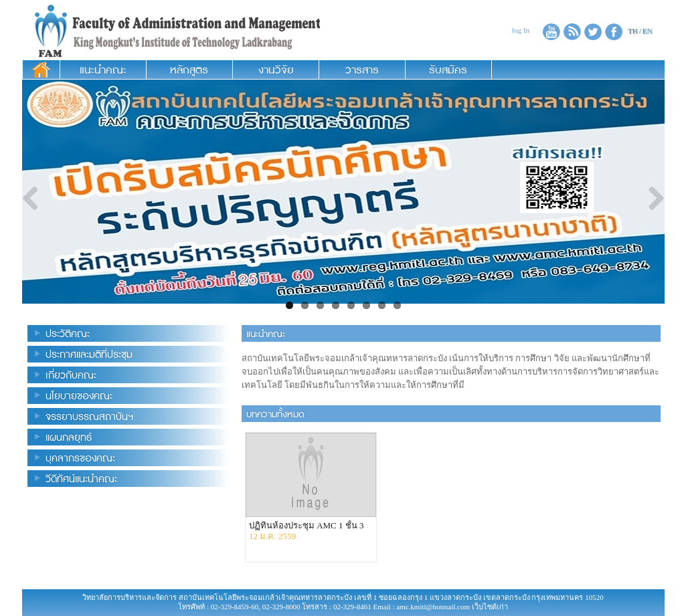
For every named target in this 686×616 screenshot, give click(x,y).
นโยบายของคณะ (79, 396)
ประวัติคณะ (68, 333)
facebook (614, 32)
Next (651, 199)
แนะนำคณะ (103, 69)
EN (648, 31)
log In (521, 30)
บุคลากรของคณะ (80, 458)
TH (633, 31)
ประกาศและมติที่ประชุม (89, 354)
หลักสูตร (189, 69)
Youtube (551, 32)
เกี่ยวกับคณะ (71, 375)
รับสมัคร (448, 69)
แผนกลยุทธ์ (69, 437)
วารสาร (362, 69)
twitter (593, 32)
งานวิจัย (276, 69)
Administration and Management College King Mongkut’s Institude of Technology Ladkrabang (171, 30)
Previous (35, 199)
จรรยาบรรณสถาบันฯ (89, 416)
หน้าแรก (41, 70)
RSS (572, 32)
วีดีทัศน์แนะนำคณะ (81, 479)
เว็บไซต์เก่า (490, 607)
